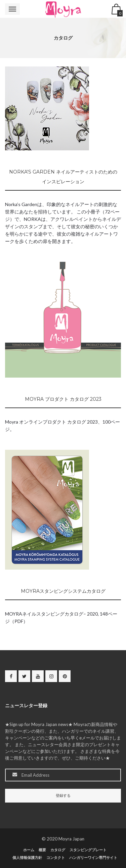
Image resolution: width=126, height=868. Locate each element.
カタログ (58, 850)
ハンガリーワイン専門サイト (93, 857)
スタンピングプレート (88, 850)
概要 (42, 850)
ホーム (29, 850)
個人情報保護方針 (27, 857)
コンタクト (56, 857)
